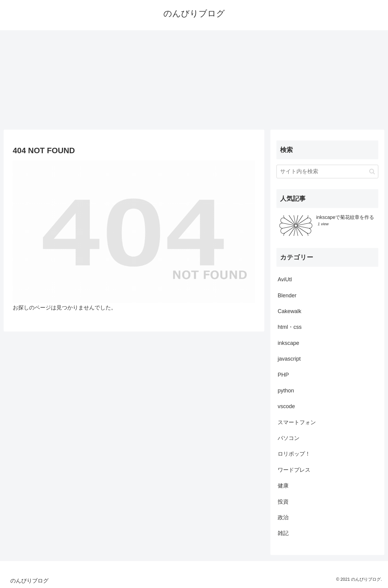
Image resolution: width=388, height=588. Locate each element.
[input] (327, 172)
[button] (372, 172)
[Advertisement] (194, 80)
